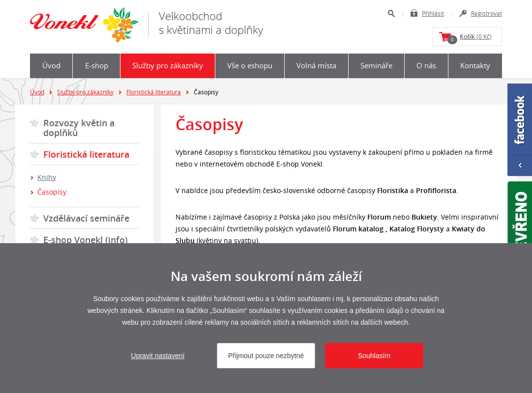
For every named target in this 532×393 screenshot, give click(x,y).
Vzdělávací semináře (86, 218)
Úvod (51, 65)
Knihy (47, 177)
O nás (426, 65)
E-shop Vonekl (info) (86, 240)
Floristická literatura (154, 92)
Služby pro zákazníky (168, 65)
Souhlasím (374, 356)
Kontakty (475, 65)
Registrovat (487, 13)
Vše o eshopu (250, 65)
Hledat (391, 14)
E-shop (97, 65)
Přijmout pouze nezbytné (266, 356)
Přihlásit (433, 13)
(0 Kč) (470, 38)
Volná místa (316, 65)
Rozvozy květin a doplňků (79, 128)
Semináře (376, 65)
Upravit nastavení (158, 356)
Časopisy (52, 192)
